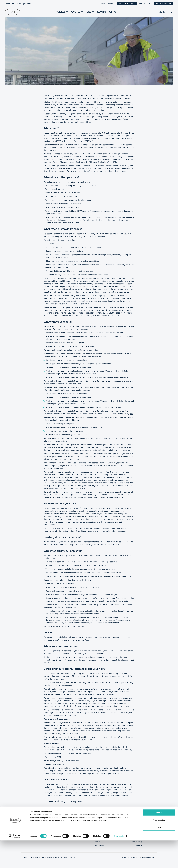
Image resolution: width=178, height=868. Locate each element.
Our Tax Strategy (138, 830)
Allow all (159, 840)
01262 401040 (23, 3)
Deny (159, 855)
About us (75, 12)
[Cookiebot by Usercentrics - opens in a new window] (15, 864)
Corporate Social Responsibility (143, 827)
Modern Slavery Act (139, 834)
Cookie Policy (116, 601)
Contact (113, 12)
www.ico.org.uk (85, 168)
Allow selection (159, 847)
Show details (119, 864)
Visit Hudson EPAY (127, 3)
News (88, 12)
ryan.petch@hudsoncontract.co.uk (113, 159)
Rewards (101, 12)
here (132, 414)
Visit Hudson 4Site (164, 3)
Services (61, 12)
